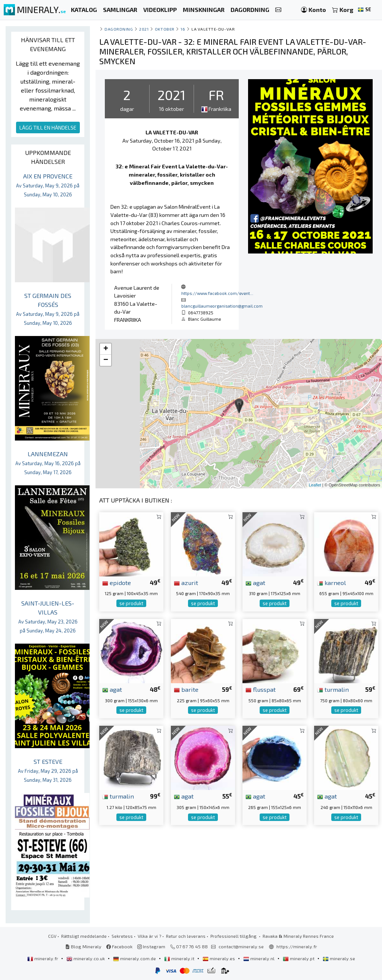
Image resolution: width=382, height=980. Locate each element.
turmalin (333, 689)
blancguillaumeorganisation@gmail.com (222, 306)
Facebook (119, 946)
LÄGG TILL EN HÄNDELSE (48, 127)
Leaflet (315, 485)
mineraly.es (219, 958)
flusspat (261, 689)
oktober (165, 29)
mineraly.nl (259, 958)
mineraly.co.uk (86, 958)
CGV (52, 936)
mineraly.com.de (135, 958)
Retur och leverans (186, 936)
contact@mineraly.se (241, 946)
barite (186, 689)
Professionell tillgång (234, 936)
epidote (117, 582)
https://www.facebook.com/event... (217, 293)
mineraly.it (180, 958)
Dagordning (119, 29)
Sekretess (122, 936)
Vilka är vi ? (149, 936)
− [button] (106, 360)
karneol (331, 582)
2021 (144, 29)
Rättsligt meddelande (84, 936)
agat (255, 582)
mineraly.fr (43, 958)
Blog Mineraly (83, 946)
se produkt (131, 603)
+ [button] (106, 349)
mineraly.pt (299, 958)
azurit (186, 582)
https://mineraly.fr (297, 946)
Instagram (151, 946)
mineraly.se (339, 958)
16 (183, 29)
